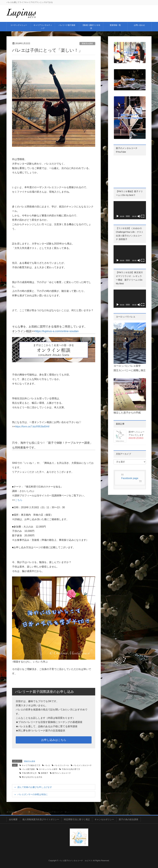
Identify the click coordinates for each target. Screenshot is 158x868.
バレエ (47, 765)
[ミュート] (139, 216)
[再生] (118, 216)
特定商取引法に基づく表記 (77, 819)
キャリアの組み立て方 (31, 765)
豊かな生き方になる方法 (32, 777)
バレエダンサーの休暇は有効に (33, 794)
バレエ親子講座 (28, 769)
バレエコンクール (62, 765)
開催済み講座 (87, 44)
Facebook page (130, 478)
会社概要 (13, 819)
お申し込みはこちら (54, 740)
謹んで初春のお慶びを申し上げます (35, 787)
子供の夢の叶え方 (29, 773)
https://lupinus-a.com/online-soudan (57, 331)
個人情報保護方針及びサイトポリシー (41, 819)
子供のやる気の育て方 (71, 769)
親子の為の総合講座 (129, 819)
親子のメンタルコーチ (62, 773)
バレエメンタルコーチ (82, 765)
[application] (130, 210)
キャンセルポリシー (104, 819)
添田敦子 (44, 773)
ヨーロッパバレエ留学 (48, 769)
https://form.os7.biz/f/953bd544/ (32, 427)
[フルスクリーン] (143, 216)
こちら (19, 500)
